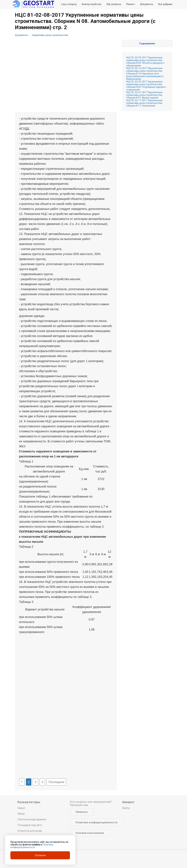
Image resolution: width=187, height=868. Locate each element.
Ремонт (131, 4)
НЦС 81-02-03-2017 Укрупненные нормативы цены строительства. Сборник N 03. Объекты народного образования (145, 62)
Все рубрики (165, 4)
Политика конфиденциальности (97, 822)
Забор (21, 814)
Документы (147, 4)
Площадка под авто (30, 825)
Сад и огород (69, 4)
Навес (21, 808)
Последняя (56, 782)
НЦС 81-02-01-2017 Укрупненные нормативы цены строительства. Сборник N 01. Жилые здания (144, 95)
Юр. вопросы (114, 4)
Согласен (40, 855)
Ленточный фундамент (32, 819)
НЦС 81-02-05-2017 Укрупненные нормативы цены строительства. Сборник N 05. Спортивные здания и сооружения (146, 86)
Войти (126, 808)
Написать (82, 812)
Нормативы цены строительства (50, 35)
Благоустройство (92, 4)
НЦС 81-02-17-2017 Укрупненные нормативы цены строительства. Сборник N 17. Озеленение (144, 103)
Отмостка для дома (30, 831)
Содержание (147, 43)
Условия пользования (90, 833)
